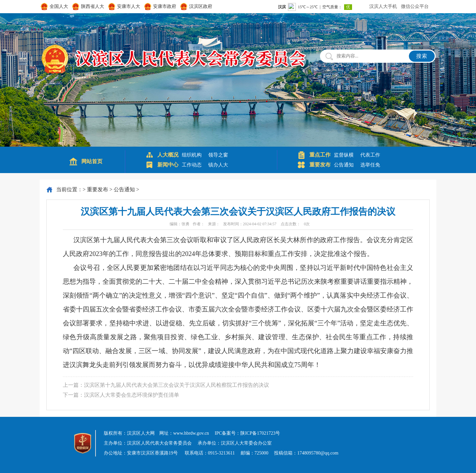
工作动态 (192, 165)
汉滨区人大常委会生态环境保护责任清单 (132, 395)
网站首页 (92, 161)
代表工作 (370, 155)
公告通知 (344, 165)
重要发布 (98, 189)
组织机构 (192, 155)
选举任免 (370, 165)
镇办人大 (218, 165)
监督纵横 (344, 155)
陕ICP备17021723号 (260, 433)
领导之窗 (218, 155)
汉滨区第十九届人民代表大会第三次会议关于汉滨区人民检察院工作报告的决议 (177, 385)
